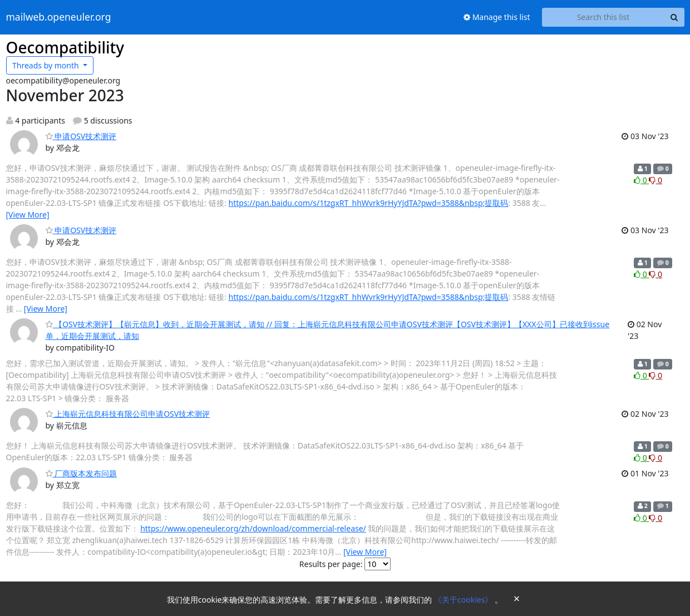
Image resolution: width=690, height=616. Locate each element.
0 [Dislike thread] (655, 180)
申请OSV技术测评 (81, 136)
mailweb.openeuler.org (59, 17)
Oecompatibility (65, 47)
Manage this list (497, 17)
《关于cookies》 (464, 600)
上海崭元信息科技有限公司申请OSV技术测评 (128, 414)
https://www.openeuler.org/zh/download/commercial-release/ (253, 528)
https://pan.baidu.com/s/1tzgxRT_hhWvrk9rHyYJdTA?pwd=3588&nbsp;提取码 (369, 203)
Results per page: (331, 564)
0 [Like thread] (641, 180)
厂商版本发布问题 (82, 473)
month (46, 65)
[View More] (28, 215)
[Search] (674, 17)
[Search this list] (603, 17)
